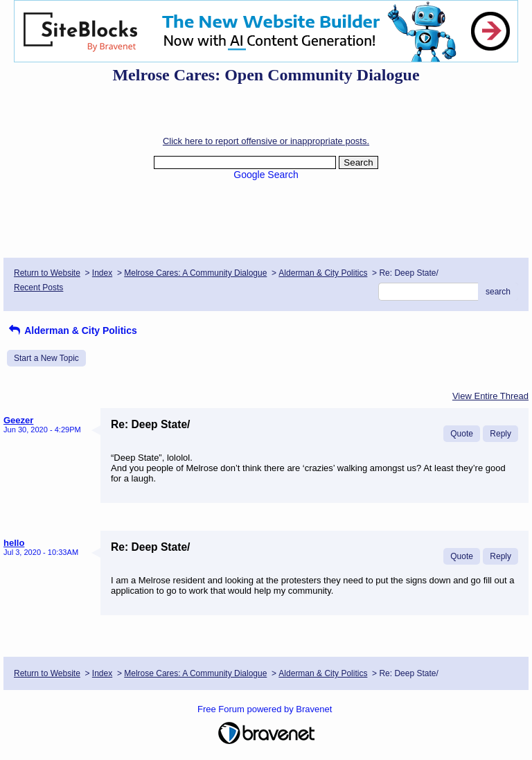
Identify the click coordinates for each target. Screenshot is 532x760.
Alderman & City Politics (323, 273)
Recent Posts (38, 288)
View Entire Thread (490, 396)
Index (102, 273)
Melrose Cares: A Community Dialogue (195, 273)
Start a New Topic (46, 358)
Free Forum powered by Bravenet (266, 709)
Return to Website (47, 273)
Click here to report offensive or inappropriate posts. (266, 141)
